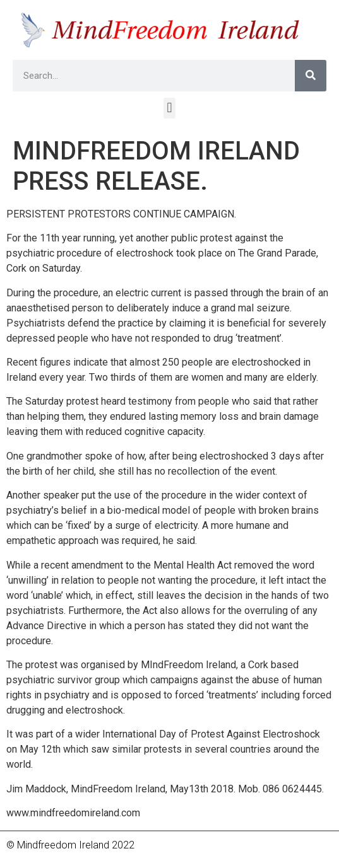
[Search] (311, 76)
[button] (169, 108)
